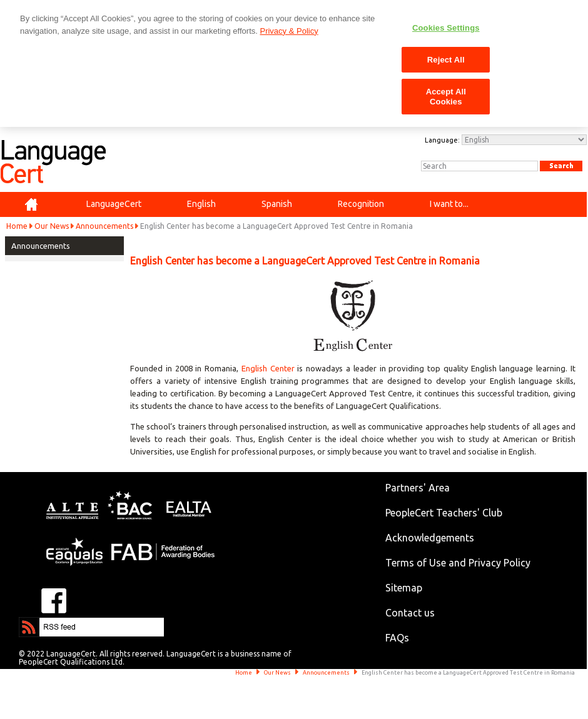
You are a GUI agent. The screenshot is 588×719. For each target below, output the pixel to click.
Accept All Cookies (446, 97)
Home (17, 226)
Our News (52, 226)
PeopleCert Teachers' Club (444, 513)
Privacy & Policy (289, 31)
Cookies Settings (446, 28)
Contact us (410, 613)
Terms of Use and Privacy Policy (458, 563)
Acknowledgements (430, 538)
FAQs (397, 638)
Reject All (446, 60)
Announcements (104, 226)
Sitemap (404, 588)
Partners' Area (418, 488)
